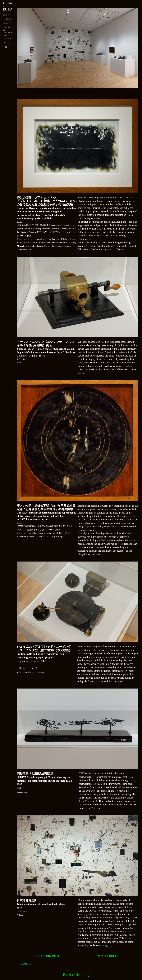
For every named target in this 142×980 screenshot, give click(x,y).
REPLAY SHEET (108, 956)
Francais (7, 23)
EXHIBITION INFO (47, 956)
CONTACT (7, 38)
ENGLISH (8, 19)
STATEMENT (8, 27)
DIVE (5, 35)
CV (4, 30)
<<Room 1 (24, 964)
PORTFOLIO (8, 33)
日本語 (7, 15)
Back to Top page (77, 975)
